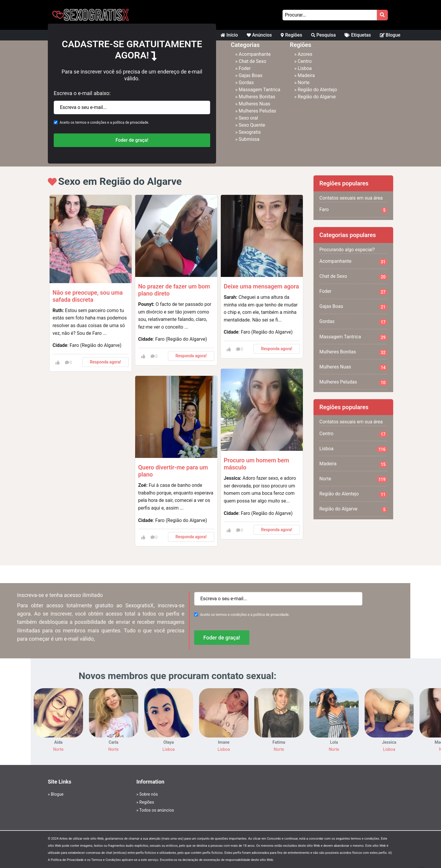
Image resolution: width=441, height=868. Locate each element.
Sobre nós (149, 794)
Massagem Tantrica (259, 90)
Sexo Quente (252, 125)
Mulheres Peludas (257, 111)
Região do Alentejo (317, 90)
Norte (303, 83)
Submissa (249, 139)
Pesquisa (324, 35)
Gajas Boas (250, 75)
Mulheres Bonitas (257, 97)
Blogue (390, 35)
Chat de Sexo (252, 61)
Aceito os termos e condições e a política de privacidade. (104, 123)
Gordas (246, 83)
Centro (304, 61)
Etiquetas (358, 35)
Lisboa (305, 68)
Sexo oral (248, 118)
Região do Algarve (317, 97)
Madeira (306, 75)
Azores (305, 54)
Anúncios (259, 35)
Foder (245, 68)
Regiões (291, 35)
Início (229, 35)
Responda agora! (106, 362)
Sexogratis (250, 132)
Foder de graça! (132, 140)
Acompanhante (255, 54)
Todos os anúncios (157, 810)
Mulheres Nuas (254, 104)
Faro (353, 210)
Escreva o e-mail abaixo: (82, 93)
